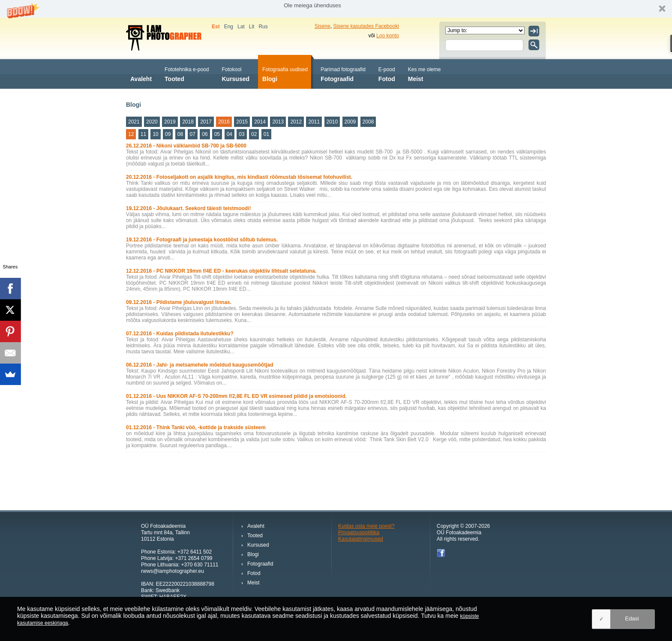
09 (168, 134)
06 (205, 134)
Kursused (235, 74)
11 (143, 134)
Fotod (387, 74)
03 (241, 134)
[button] (336, 9)
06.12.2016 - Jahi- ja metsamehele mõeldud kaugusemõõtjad (199, 365)
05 (217, 134)
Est (216, 27)
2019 (170, 122)
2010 (332, 122)
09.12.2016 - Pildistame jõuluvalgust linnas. (179, 302)
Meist (424, 74)
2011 (314, 122)
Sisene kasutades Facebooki (366, 26)
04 (229, 134)
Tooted (187, 74)
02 (254, 134)
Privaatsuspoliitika (359, 533)
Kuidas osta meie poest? (366, 526)
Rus (263, 27)
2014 (260, 122)
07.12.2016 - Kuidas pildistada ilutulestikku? (180, 334)
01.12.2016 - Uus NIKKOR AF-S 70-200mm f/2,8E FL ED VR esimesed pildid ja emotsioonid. (236, 396)
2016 (224, 122)
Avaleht (141, 74)
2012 (296, 122)
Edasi (632, 618)
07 (193, 134)
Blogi (285, 74)
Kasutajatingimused (361, 539)
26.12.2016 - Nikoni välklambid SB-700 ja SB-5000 (186, 146)
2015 (242, 122)
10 (155, 134)
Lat (241, 27)
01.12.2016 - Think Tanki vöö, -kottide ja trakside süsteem (196, 427)
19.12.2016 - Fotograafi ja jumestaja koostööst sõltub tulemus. (202, 240)
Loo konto (388, 36)
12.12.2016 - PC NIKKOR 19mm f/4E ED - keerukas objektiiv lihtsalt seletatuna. (221, 271)
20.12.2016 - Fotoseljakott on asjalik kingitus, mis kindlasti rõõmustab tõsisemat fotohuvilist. (239, 177)
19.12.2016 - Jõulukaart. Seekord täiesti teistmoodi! (188, 208)
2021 (134, 122)
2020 (152, 122)
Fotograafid (343, 74)
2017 (206, 122)
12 (131, 134)
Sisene (322, 26)
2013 (278, 122)
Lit (252, 27)
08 (180, 134)
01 (266, 134)
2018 (188, 122)
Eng (229, 27)
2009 (350, 122)
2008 (368, 122)
